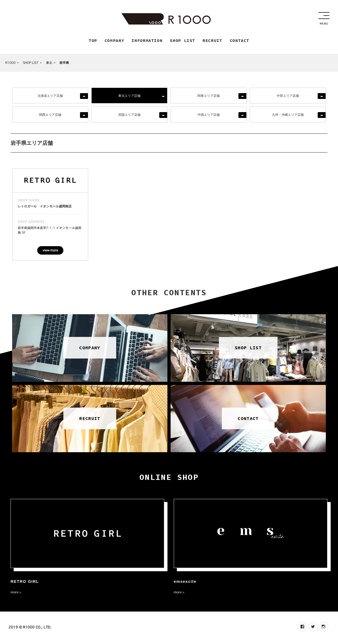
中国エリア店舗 (209, 115)
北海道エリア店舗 (50, 96)
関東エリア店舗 (209, 96)
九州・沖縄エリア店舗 (288, 115)
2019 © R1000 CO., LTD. (30, 628)
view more (50, 251)
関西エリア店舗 (50, 115)
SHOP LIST (31, 63)
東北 (49, 63)
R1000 (10, 63)
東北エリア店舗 (129, 96)
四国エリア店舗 (129, 115)
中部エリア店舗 (288, 96)
